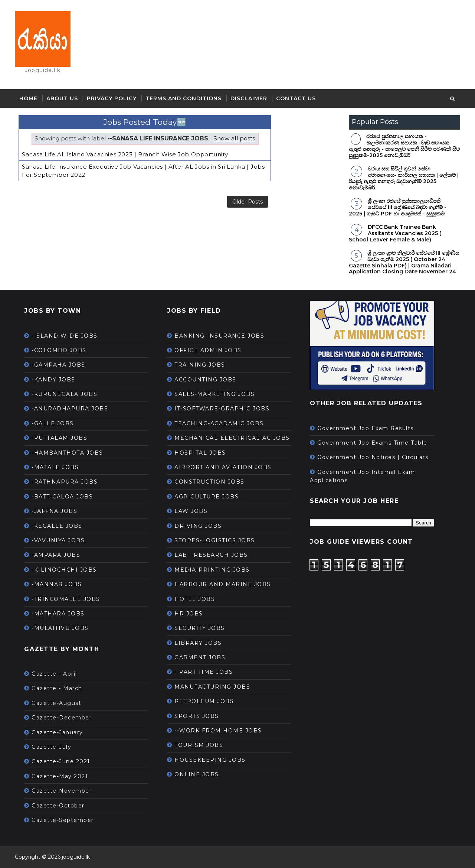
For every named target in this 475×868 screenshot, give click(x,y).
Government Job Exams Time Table (372, 443)
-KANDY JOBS (53, 380)
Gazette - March (57, 688)
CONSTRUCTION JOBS (209, 482)
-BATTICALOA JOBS (62, 497)
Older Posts (248, 202)
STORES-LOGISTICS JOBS (215, 540)
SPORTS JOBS (197, 716)
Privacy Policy (112, 98)
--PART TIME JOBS (204, 672)
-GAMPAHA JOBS (58, 365)
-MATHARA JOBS (58, 614)
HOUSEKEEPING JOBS (210, 760)
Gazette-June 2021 (61, 761)
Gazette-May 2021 (60, 776)
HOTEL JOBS (195, 599)
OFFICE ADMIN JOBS (208, 350)
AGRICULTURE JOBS (207, 497)
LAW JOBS (191, 511)
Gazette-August (56, 703)
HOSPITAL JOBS (200, 453)
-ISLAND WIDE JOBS (65, 336)
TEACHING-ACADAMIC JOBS (219, 423)
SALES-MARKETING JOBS (214, 394)
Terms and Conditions (184, 98)
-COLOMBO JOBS (59, 350)
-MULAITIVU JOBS (60, 628)
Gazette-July (51, 747)
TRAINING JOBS (200, 365)
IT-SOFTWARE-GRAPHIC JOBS (222, 409)
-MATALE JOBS (55, 467)
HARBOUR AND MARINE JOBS (223, 584)
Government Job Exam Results (366, 428)
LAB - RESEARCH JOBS (211, 555)
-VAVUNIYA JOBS (58, 540)
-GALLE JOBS (53, 423)
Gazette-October (58, 806)
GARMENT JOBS (200, 657)
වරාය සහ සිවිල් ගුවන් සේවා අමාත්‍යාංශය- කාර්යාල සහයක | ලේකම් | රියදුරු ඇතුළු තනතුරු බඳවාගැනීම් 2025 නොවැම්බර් (404, 178)
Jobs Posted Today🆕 (145, 122)
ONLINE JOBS (197, 774)
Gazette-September (63, 820)
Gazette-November (62, 791)
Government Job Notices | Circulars (373, 457)
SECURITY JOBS (200, 628)
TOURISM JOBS (199, 745)
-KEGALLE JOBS (57, 526)
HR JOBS (189, 614)
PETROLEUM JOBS (204, 701)
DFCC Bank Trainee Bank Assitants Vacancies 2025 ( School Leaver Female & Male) (395, 233)
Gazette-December (62, 718)
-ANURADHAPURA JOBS (70, 409)
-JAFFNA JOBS (54, 511)
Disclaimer (249, 98)
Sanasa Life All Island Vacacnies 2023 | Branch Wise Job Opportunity (125, 154)
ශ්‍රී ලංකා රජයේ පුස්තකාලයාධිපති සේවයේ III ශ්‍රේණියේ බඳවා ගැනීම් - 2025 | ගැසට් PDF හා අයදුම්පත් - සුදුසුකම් (398, 207)
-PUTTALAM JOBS (59, 438)
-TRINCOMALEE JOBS (66, 599)
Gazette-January (57, 732)
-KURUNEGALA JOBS (64, 394)
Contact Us (296, 98)
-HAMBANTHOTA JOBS (67, 453)
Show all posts (234, 138)
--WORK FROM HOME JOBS (218, 731)
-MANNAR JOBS (57, 584)
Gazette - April (54, 674)
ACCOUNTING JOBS (205, 380)
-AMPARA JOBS (56, 555)
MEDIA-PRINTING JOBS (212, 570)
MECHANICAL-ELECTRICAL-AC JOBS (232, 438)
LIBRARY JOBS (198, 643)
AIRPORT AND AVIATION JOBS (223, 467)
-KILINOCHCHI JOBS (64, 570)
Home (28, 98)
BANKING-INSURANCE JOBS (219, 336)
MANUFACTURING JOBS (212, 687)
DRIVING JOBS (198, 526)
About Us (62, 98)
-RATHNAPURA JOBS (65, 482)
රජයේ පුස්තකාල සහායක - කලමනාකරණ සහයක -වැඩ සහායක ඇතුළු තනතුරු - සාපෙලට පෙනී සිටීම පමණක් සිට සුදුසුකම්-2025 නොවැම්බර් (404, 146)
